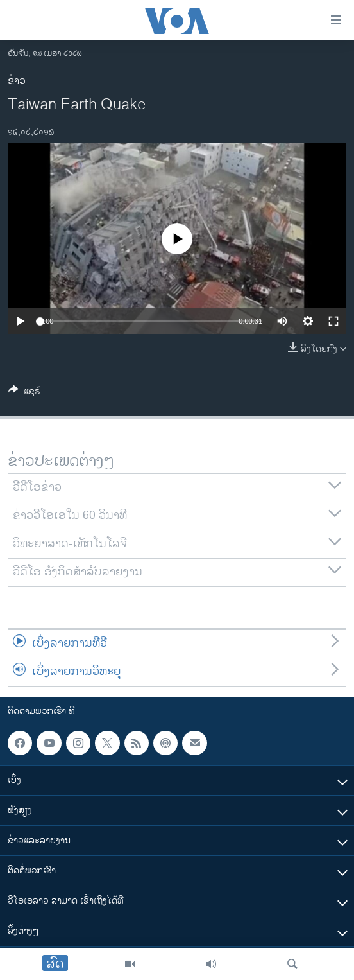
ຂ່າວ (17, 81)
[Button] (24, 393)
